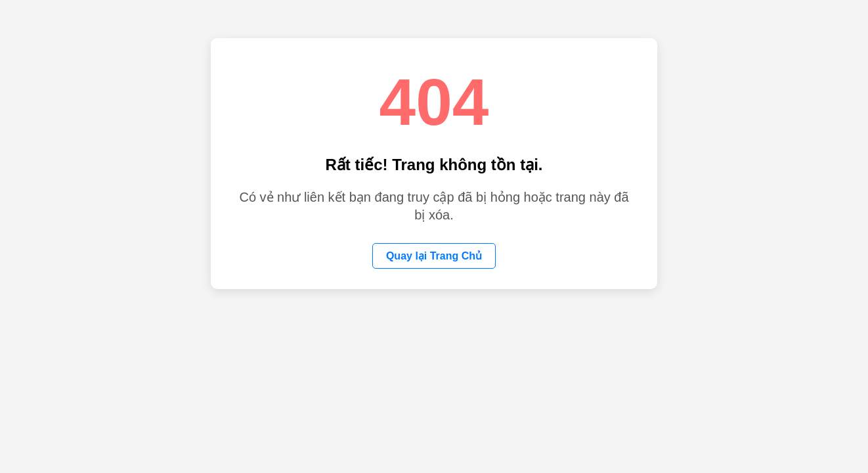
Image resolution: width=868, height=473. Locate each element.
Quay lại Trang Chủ (434, 256)
